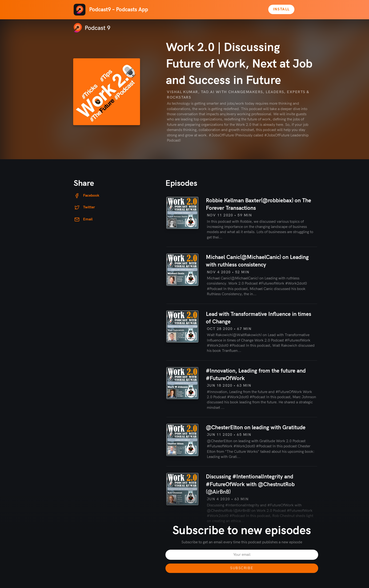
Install (281, 9)
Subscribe (242, 568)
